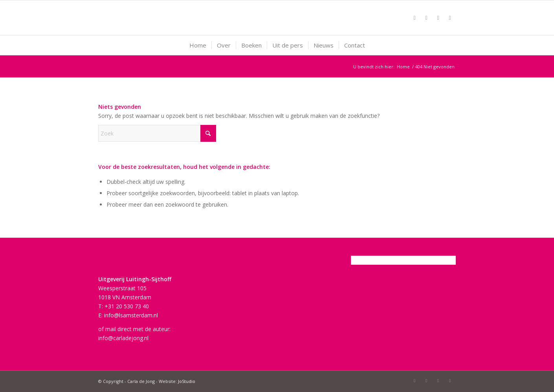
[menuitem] (198, 45)
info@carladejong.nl (123, 338)
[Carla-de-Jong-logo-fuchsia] (277, 18)
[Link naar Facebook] (415, 18)
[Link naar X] (426, 18)
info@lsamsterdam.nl (131, 315)
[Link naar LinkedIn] (450, 18)
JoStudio (187, 381)
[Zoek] (157, 133)
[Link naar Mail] (438, 18)
